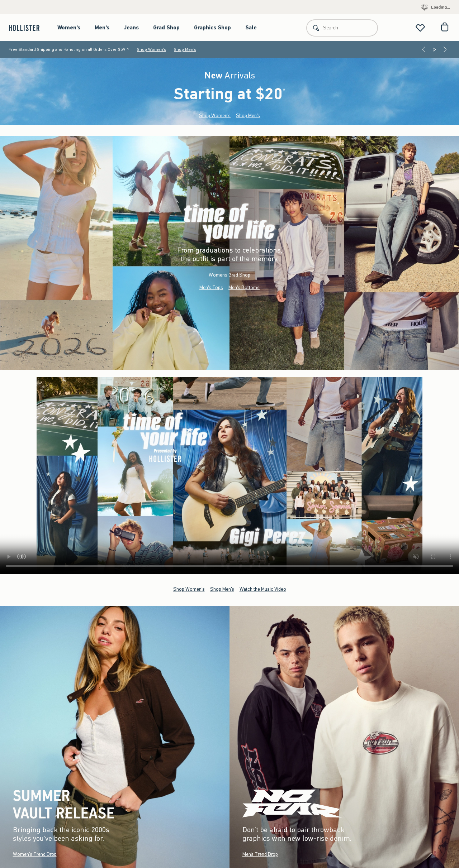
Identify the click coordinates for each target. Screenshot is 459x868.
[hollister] (28, 28)
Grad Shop (166, 28)
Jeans (131, 28)
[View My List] (420, 28)
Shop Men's (185, 49)
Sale (251, 28)
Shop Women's (152, 49)
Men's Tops (211, 287)
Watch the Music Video (263, 589)
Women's (69, 28)
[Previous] (423, 49)
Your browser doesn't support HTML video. (229, 476)
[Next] (445, 49)
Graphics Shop (212, 28)
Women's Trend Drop (35, 854)
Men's (102, 28)
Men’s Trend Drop (260, 854)
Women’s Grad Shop (229, 275)
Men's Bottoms (244, 287)
